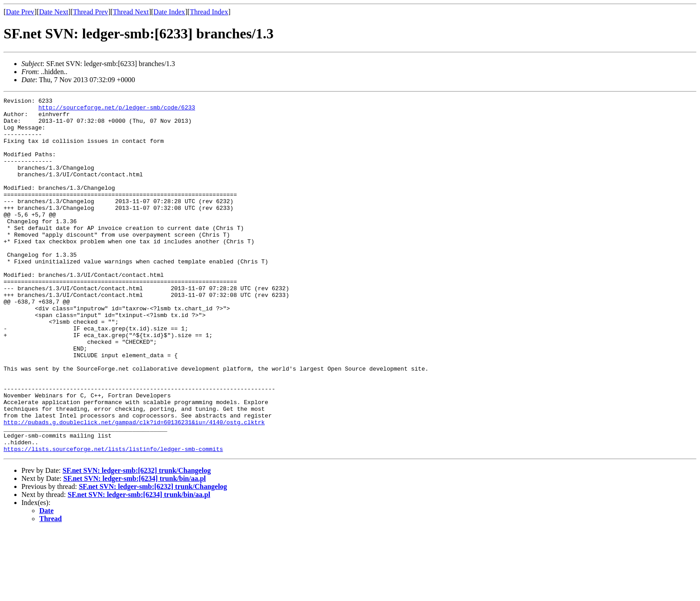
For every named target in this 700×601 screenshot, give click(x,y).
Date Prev (20, 12)
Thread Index (209, 12)
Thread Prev (90, 12)
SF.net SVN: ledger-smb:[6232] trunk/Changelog (137, 541)
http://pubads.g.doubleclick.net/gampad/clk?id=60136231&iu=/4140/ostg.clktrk (134, 488)
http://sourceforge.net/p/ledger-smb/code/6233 (117, 110)
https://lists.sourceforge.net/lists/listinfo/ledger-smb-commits (113, 520)
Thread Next (131, 12)
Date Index (169, 12)
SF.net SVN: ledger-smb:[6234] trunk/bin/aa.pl (135, 549)
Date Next (54, 12)
